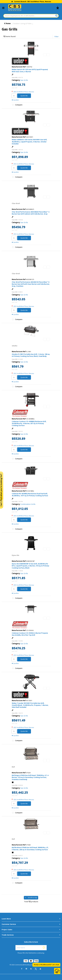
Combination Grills (28, 504)
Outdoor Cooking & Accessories (47, 23)
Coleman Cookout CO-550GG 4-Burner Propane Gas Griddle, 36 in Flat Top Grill (30, 634)
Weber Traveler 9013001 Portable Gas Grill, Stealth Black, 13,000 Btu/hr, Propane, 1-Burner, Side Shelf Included (30, 705)
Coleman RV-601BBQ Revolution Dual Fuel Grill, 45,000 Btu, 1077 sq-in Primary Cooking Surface (30, 495)
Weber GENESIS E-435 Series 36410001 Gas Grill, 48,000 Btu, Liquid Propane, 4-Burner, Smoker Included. (29, 142)
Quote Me (24, 96)
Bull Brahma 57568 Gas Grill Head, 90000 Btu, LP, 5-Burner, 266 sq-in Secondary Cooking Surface (30, 849)
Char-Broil (16, 203)
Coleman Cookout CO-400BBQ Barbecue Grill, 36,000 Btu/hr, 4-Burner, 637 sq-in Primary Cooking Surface (29, 423)
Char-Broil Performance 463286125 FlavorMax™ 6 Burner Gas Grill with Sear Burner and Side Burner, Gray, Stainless (31, 284)
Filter (57, 36)
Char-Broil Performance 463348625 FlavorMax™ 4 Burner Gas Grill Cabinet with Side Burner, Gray (31, 213)
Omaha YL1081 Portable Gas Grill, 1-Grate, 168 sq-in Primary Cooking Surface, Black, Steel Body (31, 355)
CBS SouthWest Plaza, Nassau (24, 92)
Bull (13, 767)
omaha (15, 346)
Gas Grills (24, 80)
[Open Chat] (57, 971)
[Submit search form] (56, 16)
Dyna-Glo (15, 555)
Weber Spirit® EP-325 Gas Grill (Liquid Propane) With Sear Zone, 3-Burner (30, 70)
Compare (17, 105)
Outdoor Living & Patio (22, 23)
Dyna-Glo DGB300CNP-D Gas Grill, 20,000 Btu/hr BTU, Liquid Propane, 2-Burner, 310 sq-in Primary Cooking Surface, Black (30, 566)
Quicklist (15, 100)
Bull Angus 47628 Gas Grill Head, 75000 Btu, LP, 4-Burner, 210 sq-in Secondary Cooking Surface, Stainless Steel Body (30, 777)
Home (7, 23)
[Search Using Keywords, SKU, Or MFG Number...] (31, 16)
